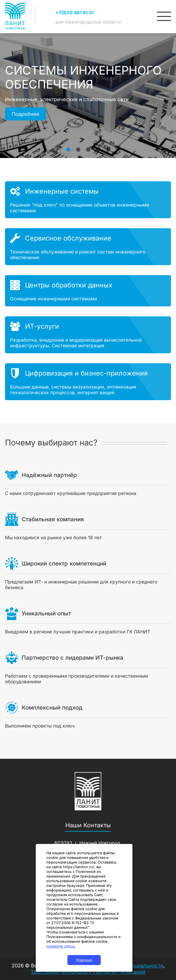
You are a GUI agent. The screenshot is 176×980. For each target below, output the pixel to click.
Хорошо (84, 960)
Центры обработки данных (69, 285)
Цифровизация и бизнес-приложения (86, 373)
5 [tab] (108, 146)
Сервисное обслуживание (68, 238)
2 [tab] (78, 146)
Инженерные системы (62, 191)
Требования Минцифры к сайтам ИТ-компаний (88, 972)
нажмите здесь (60, 946)
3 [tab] (88, 146)
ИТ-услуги (42, 326)
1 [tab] (68, 146)
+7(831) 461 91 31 (74, 12)
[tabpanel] (88, 115)
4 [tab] (98, 146)
